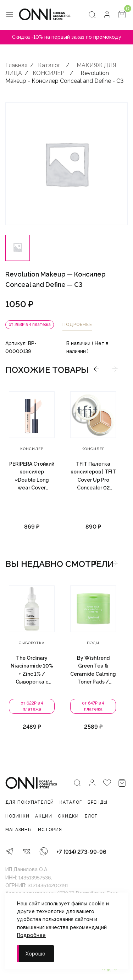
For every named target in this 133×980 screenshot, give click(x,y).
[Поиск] (92, 15)
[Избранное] (107, 784)
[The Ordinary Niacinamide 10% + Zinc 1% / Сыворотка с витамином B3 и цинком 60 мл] (66, 609)
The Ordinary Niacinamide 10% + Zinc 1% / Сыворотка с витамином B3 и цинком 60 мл (66, 671)
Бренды (98, 802)
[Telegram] (10, 852)
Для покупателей (30, 802)
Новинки (17, 816)
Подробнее (31, 935)
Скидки (68, 816)
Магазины (19, 830)
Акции (44, 816)
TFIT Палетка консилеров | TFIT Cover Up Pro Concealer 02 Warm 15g (93, 476)
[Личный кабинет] (107, 15)
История (50, 830)
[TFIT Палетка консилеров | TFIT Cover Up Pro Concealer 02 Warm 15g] (93, 415)
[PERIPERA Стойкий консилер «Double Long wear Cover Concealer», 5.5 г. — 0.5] (32, 415)
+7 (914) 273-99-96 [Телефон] (81, 852)
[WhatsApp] (44, 852)
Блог (91, 816)
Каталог (71, 802)
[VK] (27, 852)
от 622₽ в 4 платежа (66, 706)
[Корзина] (122, 15)
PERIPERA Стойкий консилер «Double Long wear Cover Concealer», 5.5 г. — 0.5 (32, 476)
